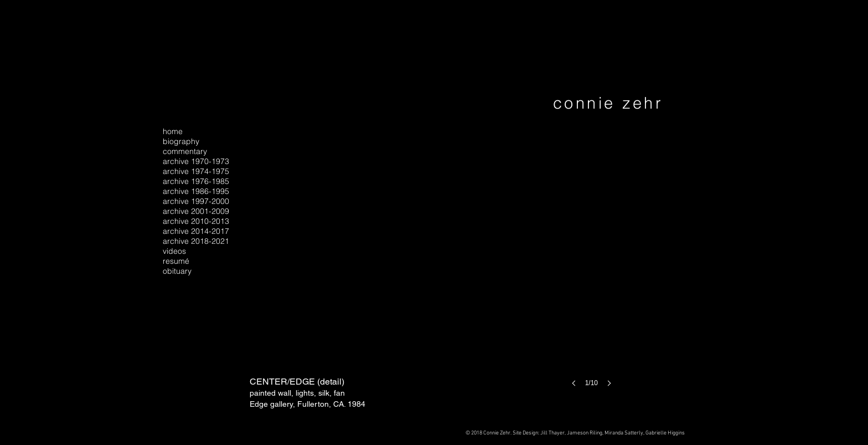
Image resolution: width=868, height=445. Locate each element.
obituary (177, 271)
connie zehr (608, 103)
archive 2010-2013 (196, 221)
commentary (185, 151)
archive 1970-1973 (196, 161)
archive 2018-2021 (196, 241)
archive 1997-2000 (196, 201)
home (173, 131)
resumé (176, 261)
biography (181, 141)
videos (174, 251)
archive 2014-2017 (196, 231)
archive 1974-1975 (196, 171)
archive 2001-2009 (196, 211)
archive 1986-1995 (196, 191)
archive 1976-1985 (196, 181)
